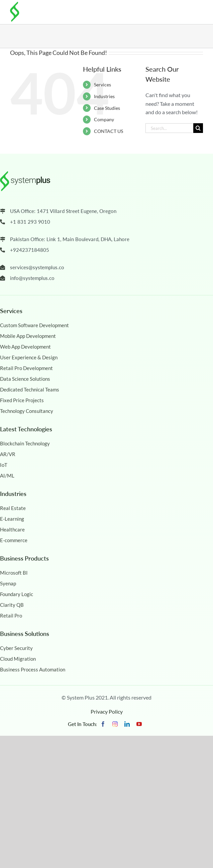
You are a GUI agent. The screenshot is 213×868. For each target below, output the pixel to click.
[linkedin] (127, 724)
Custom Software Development (34, 325)
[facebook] (103, 724)
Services (102, 85)
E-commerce (14, 540)
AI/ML (7, 476)
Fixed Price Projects (22, 400)
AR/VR (8, 454)
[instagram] (115, 724)
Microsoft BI (14, 573)
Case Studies (107, 108)
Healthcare (12, 529)
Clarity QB (12, 605)
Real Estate (13, 508)
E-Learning (12, 519)
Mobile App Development (28, 336)
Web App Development (25, 347)
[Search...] (169, 128)
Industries (104, 96)
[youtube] (139, 724)
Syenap (8, 583)
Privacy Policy (107, 711)
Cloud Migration (18, 659)
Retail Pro (11, 616)
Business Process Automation (33, 669)
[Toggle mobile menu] (198, 11)
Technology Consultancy (27, 411)
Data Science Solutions (25, 379)
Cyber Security (16, 648)
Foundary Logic (17, 594)
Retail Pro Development (26, 368)
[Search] (198, 128)
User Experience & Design (29, 357)
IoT (4, 465)
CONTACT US (109, 131)
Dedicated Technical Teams (30, 389)
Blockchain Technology (25, 443)
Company (104, 119)
